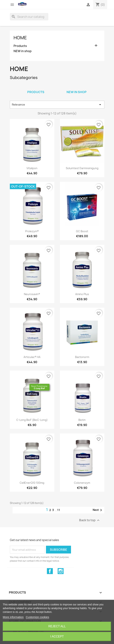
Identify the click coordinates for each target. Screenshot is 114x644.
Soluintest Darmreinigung (82, 168)
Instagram (61, 571)
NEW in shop (23, 51)
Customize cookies (37, 617)
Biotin (82, 420)
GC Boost (82, 231)
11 (59, 510)
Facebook (50, 571)
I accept (57, 636)
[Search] (29, 17)
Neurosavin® (32, 294)
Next (98, 510)
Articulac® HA (32, 357)
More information (13, 617)
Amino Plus (82, 294)
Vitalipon (32, 168)
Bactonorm (82, 357)
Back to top (90, 520)
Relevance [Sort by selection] (57, 105)
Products (20, 46)
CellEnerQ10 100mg (32, 483)
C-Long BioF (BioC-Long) (32, 420)
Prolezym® (32, 231)
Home (20, 38)
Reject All (57, 626)
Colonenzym (82, 483)
